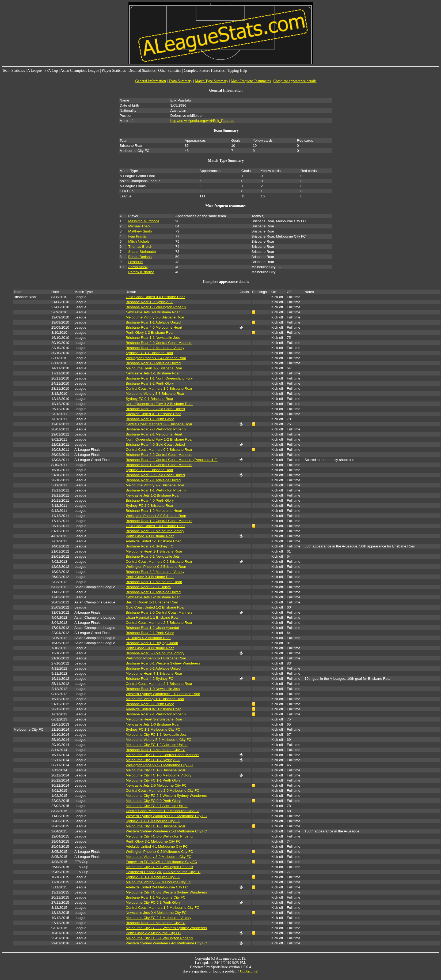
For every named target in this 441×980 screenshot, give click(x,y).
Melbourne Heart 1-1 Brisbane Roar (154, 551)
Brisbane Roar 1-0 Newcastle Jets (153, 689)
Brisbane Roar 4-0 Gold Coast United (155, 444)
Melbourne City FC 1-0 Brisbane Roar (156, 770)
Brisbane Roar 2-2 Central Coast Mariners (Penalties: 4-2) (172, 460)
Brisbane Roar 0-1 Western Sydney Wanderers (163, 663)
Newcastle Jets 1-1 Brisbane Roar (153, 373)
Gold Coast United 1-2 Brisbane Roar (155, 607)
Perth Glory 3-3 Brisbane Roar (150, 536)
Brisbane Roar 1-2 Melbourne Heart (154, 511)
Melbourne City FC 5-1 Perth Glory (153, 902)
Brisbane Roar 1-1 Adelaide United (153, 322)
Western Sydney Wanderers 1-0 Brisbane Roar (163, 694)
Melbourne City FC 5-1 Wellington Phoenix (159, 867)
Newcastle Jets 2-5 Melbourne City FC (156, 785)
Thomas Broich (140, 247)
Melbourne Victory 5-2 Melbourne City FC (159, 740)
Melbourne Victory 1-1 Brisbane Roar (155, 699)
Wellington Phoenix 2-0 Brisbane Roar (156, 516)
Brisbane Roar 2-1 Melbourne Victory (155, 348)
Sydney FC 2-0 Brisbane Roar (150, 506)
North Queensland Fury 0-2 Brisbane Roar (159, 404)
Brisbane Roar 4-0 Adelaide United (153, 363)
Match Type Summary (212, 81)
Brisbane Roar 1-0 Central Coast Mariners (159, 465)
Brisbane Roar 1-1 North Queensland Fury (159, 378)
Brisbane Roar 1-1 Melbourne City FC (156, 897)
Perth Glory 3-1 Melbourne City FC (153, 841)
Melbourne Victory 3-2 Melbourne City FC (159, 882)
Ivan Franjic (137, 236)
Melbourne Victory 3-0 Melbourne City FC (159, 857)
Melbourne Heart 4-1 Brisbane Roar (154, 673)
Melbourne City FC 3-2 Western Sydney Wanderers (166, 928)
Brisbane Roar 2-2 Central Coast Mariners (159, 455)
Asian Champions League (80, 71)
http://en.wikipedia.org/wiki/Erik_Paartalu (202, 121)
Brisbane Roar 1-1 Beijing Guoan (152, 643)
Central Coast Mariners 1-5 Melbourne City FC (163, 908)
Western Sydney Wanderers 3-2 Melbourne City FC (166, 816)
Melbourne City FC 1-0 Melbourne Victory (159, 775)
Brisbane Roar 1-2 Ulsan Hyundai (152, 628)
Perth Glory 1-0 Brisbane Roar (150, 648)
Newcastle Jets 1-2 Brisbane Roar (153, 495)
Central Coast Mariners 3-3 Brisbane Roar (159, 424)
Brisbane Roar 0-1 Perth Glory (150, 704)
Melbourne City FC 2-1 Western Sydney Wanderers (166, 796)
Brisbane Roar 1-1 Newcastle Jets (153, 338)
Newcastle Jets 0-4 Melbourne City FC (156, 913)
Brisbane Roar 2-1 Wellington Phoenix (156, 714)
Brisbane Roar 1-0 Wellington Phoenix (156, 307)
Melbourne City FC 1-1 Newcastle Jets (156, 735)
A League (35, 71)
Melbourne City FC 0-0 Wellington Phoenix (159, 836)
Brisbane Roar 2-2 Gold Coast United (155, 409)
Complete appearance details (295, 81)
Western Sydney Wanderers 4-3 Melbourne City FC (166, 943)
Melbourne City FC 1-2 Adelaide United (157, 745)
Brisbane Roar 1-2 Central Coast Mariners (159, 521)
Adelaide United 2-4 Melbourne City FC (157, 887)
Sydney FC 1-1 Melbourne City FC (153, 729)
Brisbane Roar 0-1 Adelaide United (153, 668)
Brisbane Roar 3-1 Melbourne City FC (156, 923)
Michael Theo (139, 226)
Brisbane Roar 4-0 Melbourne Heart (154, 327)
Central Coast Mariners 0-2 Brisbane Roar (159, 450)
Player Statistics (114, 71)
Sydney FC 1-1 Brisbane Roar (150, 353)
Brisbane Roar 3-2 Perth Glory (150, 383)
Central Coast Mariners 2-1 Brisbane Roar (159, 684)
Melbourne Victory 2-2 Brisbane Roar (155, 485)
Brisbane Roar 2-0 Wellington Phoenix (156, 429)
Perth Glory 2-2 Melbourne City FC (153, 933)
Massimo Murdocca (144, 221)
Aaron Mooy (138, 267)
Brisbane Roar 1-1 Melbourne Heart (154, 582)
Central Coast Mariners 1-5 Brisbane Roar (159, 388)
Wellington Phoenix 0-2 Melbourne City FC (159, 852)
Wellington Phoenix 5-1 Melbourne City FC (159, 765)
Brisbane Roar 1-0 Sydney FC (150, 302)
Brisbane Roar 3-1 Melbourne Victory (155, 531)
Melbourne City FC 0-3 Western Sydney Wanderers (166, 892)
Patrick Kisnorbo (141, 272)
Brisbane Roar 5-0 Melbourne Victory (155, 653)
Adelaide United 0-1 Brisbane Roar (153, 414)
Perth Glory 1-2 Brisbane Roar (150, 333)
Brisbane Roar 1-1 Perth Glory (150, 419)
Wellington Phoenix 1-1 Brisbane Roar (156, 658)
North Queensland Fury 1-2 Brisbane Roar (159, 439)
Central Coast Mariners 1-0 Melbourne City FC (163, 811)
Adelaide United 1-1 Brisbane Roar (153, 541)
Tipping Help (237, 71)
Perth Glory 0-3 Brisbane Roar (150, 577)
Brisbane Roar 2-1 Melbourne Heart (154, 434)
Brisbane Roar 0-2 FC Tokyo (148, 587)
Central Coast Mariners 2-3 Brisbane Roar (159, 623)
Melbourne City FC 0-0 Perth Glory (153, 801)
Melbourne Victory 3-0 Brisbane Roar (155, 317)
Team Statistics (14, 71)
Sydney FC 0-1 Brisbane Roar (150, 399)
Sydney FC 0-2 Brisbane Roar (150, 470)
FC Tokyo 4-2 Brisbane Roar (148, 638)
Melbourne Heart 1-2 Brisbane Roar (154, 368)
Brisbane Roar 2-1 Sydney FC (150, 546)
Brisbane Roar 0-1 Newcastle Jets (153, 556)
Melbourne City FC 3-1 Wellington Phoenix (159, 938)
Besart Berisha (140, 257)
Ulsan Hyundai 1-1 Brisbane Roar (152, 617)
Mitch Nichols (139, 241)
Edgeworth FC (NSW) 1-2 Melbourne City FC (161, 862)
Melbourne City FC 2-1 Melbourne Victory (159, 918)
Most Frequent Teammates (251, 81)
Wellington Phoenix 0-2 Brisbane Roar (156, 567)
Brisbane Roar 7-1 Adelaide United (153, 480)
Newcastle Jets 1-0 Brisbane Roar (153, 724)
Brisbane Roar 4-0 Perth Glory (150, 500)
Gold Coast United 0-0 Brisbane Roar (155, 297)
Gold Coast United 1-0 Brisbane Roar (155, 526)
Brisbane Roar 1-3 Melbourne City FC (156, 750)
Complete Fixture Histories (204, 71)
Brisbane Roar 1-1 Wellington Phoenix (156, 490)
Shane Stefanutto (142, 252)
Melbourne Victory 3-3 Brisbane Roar (155, 394)
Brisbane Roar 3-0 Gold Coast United (155, 475)
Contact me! (249, 971)
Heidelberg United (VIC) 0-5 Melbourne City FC (163, 872)
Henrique (135, 262)
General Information (151, 81)
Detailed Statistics (142, 71)
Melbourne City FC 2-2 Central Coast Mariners (163, 755)
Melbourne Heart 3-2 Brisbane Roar (154, 719)
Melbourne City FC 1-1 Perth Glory (153, 780)
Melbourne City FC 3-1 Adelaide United (157, 806)
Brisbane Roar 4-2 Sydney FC (150, 679)
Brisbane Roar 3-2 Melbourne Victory (155, 572)
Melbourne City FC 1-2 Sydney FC (153, 760)
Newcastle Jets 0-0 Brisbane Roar (153, 312)
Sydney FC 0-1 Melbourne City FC (153, 821)
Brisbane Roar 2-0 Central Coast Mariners (159, 343)
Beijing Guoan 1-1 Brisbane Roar (152, 602)
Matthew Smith (140, 231)
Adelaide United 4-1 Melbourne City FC (157, 846)
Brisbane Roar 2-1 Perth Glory (150, 633)
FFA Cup (51, 71)
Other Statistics (170, 71)
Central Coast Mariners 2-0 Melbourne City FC (163, 791)
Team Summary (180, 81)
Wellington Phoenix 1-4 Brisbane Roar (156, 358)
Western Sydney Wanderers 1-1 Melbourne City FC (166, 831)
